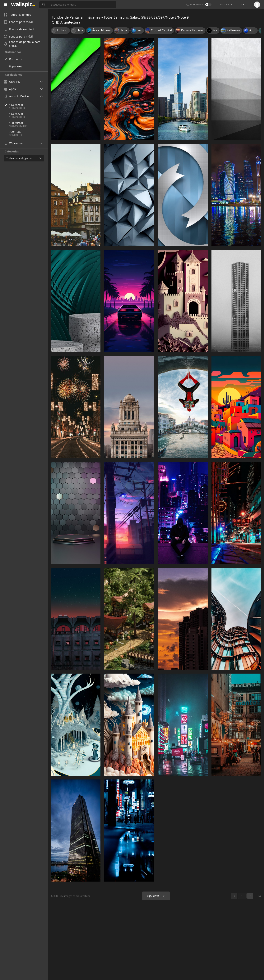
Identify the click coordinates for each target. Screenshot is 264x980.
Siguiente (156, 896)
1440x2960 (29, 105)
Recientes (15, 59)
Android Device (16, 96)
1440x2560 (16, 114)
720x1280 (15, 132)
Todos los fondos (17, 15)
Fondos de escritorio (20, 29)
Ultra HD (12, 82)
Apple (10, 89)
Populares (16, 66)
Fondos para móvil (18, 22)
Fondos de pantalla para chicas (22, 44)
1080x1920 (16, 123)
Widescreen (14, 143)
